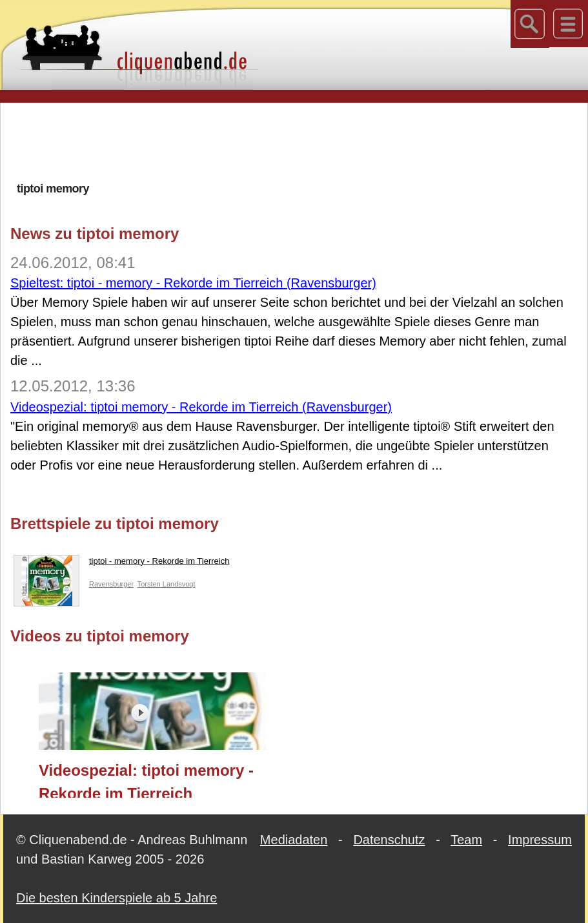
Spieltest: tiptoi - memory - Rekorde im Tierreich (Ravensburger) (193, 283)
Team (466, 840)
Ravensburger (111, 584)
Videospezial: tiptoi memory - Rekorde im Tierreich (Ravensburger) (201, 407)
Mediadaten (294, 840)
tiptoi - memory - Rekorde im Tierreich (121, 564)
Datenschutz (389, 840)
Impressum (540, 840)
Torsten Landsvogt (167, 584)
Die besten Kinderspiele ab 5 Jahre (117, 898)
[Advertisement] (294, 141)
